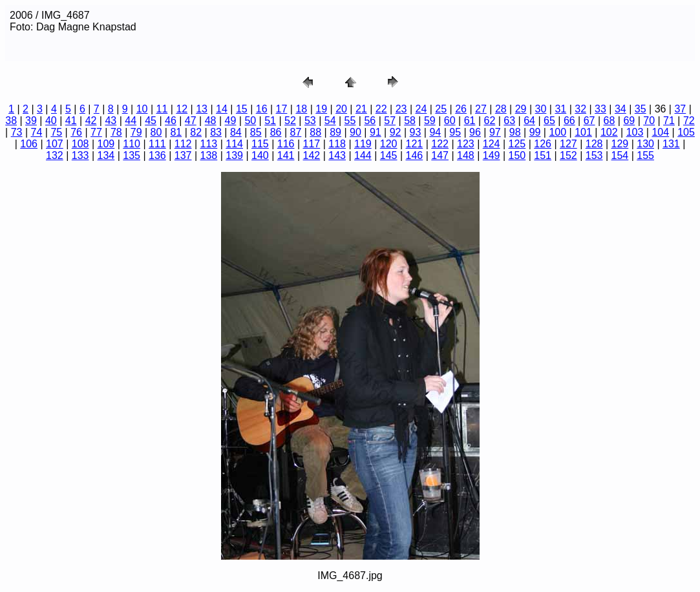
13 (202, 109)
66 (569, 121)
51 (270, 121)
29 (521, 109)
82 (196, 132)
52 (290, 121)
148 (466, 155)
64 (529, 121)
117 (312, 144)
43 (111, 121)
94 (435, 132)
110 (132, 144)
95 (455, 132)
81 (176, 132)
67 (589, 121)
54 (330, 121)
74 (37, 132)
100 (557, 132)
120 (389, 144)
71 (669, 121)
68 (610, 121)
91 (376, 132)
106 (29, 144)
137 (183, 155)
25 (441, 109)
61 (470, 121)
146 (415, 155)
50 (250, 121)
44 (131, 121)
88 (315, 132)
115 (260, 144)
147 (440, 155)
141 (286, 155)
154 (620, 155)
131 (671, 144)
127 (568, 144)
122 (440, 144)
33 (600, 109)
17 (282, 109)
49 (231, 121)
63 (509, 121)
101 (583, 132)
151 (543, 155)
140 (260, 155)
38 (11, 121)
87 (296, 132)
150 (517, 155)
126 (543, 144)
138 (209, 155)
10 (142, 109)
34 (620, 109)
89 (335, 132)
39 (31, 121)
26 (461, 109)
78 (116, 132)
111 (157, 144)
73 (17, 132)
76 (76, 132)
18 (301, 109)
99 (535, 132)
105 (686, 132)
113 (209, 144)
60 (450, 121)
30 (541, 109)
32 (580, 109)
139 (234, 155)
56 (370, 121)
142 (312, 155)
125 (517, 144)
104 (660, 132)
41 (71, 121)
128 (594, 144)
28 (501, 109)
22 (381, 109)
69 (629, 121)
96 (475, 132)
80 (156, 132)
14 (222, 109)
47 (191, 121)
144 (363, 155)
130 (645, 144)
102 (609, 132)
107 (55, 144)
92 (396, 132)
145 (389, 155)
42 (91, 121)
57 (390, 121)
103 (635, 132)
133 (80, 155)
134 (106, 155)
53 (310, 121)
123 (466, 144)
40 (51, 121)
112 (183, 144)
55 (350, 121)
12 (182, 109)
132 (55, 155)
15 (242, 109)
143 (337, 155)
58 (410, 121)
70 (649, 121)
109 (106, 144)
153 (594, 155)
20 (341, 109)
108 (80, 144)
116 (286, 144)
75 (56, 132)
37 (680, 109)
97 (495, 132)
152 (568, 155)
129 (620, 144)
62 (490, 121)
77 (96, 132)
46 (171, 121)
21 (361, 109)
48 (211, 121)
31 (560, 109)
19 (321, 109)
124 (492, 144)
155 (645, 155)
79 (136, 132)
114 (234, 144)
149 (492, 155)
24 (421, 109)
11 (162, 109)
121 (415, 144)
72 (689, 121)
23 (401, 109)
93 (416, 132)
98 (515, 132)
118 (337, 144)
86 (276, 132)
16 (262, 109)
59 (430, 121)
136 (157, 155)
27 (481, 109)
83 (216, 132)
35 (641, 109)
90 (355, 132)
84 (236, 132)
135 (132, 155)
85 (256, 132)
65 (549, 121)
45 (151, 121)
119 (363, 144)
